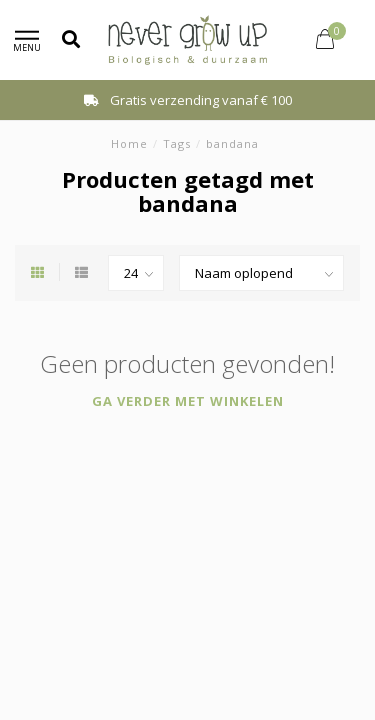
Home (129, 143)
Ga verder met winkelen (188, 401)
